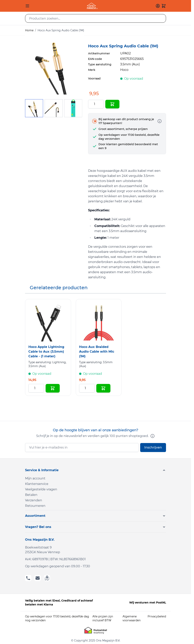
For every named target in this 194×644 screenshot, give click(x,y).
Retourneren (35, 506)
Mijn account (35, 478)
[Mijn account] (158, 6)
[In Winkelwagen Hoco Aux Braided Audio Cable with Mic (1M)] (103, 388)
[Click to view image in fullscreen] (55, 65)
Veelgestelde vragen (41, 489)
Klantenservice (37, 484)
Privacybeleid (157, 616)
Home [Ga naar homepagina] (29, 30)
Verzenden (34, 500)
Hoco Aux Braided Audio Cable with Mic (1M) (97, 352)
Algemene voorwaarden (132, 618)
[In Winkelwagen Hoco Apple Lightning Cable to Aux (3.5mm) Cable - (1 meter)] (53, 388)
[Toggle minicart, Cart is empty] (164, 6)
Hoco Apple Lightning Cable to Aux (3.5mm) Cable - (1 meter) (46, 352)
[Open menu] (27, 6)
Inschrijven (153, 447)
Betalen (31, 495)
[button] (96, 470)
